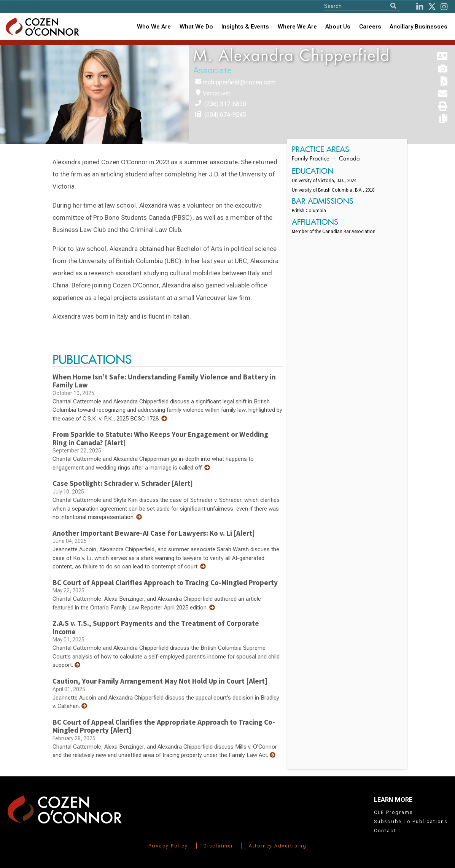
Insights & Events (245, 27)
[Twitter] (432, 7)
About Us (338, 27)
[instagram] (444, 7)
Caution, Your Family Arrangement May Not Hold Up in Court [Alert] (160, 681)
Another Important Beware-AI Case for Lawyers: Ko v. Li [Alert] (154, 533)
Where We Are (297, 27)
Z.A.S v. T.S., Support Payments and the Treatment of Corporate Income (156, 627)
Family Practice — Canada (326, 159)
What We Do (196, 27)
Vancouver (217, 93)
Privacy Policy (168, 846)
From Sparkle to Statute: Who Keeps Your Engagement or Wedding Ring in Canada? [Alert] (160, 438)
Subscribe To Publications (411, 822)
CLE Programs (393, 812)
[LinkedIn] (420, 7)
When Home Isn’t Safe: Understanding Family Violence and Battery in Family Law (164, 381)
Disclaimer (218, 846)
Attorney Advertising (278, 846)
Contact (385, 831)
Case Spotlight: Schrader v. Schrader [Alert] (123, 483)
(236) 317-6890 (225, 104)
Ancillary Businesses (418, 27)
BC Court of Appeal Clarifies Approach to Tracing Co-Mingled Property (165, 582)
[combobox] (245, 27)
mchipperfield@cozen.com (239, 82)
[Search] (393, 6)
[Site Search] (362, 6)
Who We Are (154, 27)
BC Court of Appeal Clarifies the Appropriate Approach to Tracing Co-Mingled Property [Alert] (164, 726)
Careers (370, 27)
